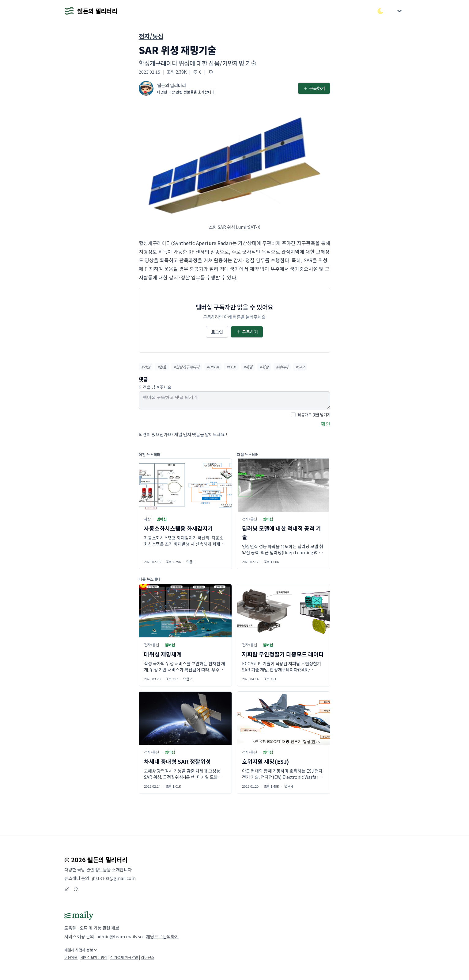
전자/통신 (151, 36)
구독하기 (314, 88)
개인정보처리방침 (94, 957)
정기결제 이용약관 (124, 957)
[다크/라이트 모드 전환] (380, 11)
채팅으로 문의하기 (163, 936)
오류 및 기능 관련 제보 (99, 928)
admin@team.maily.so (120, 936)
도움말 (70, 928)
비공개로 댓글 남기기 (314, 415)
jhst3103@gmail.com (114, 878)
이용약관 (71, 957)
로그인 (217, 332)
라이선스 (148, 957)
